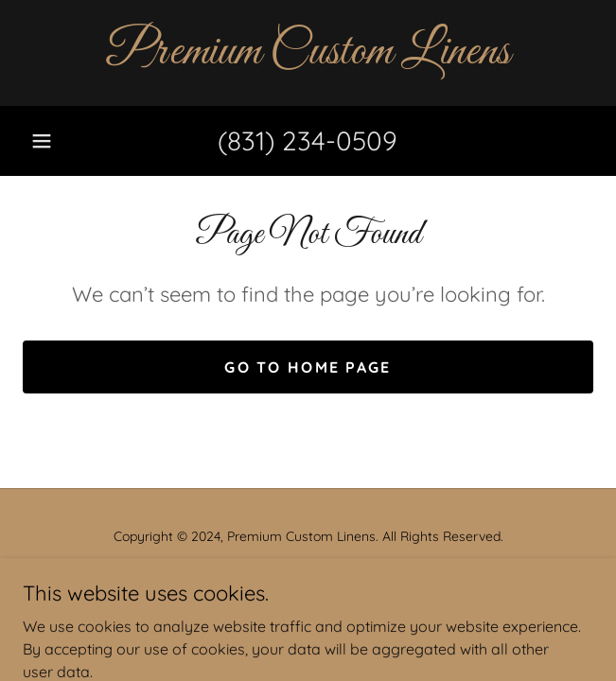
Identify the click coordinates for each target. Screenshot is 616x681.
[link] (308, 53)
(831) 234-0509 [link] (308, 140)
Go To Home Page (308, 367)
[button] (42, 141)
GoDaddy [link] (346, 579)
